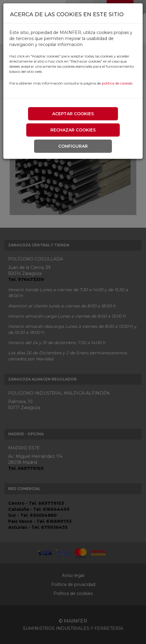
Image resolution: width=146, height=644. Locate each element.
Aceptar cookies (73, 114)
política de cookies (117, 83)
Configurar (73, 146)
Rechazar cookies (73, 130)
